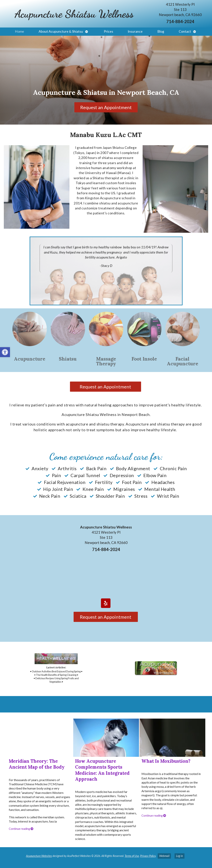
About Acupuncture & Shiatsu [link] (61, 31)
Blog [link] (161, 31)
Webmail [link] (164, 856)
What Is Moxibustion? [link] (166, 761)
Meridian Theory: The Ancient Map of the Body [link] (37, 764)
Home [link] (19, 31)
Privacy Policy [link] (148, 856)
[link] (5, 352)
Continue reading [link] (21, 829)
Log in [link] (180, 856)
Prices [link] (108, 31)
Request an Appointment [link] (106, 107)
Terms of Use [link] (132, 856)
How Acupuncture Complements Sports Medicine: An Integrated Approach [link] (102, 770)
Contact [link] (185, 31)
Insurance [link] (135, 31)
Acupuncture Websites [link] (39, 856)
